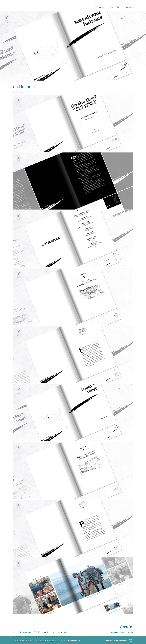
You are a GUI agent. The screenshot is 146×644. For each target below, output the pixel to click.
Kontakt (129, 7)
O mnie (101, 7)
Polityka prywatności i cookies (120, 632)
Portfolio (115, 7)
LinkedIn (125, 627)
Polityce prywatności (73, 640)
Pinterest (131, 627)
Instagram (120, 627)
